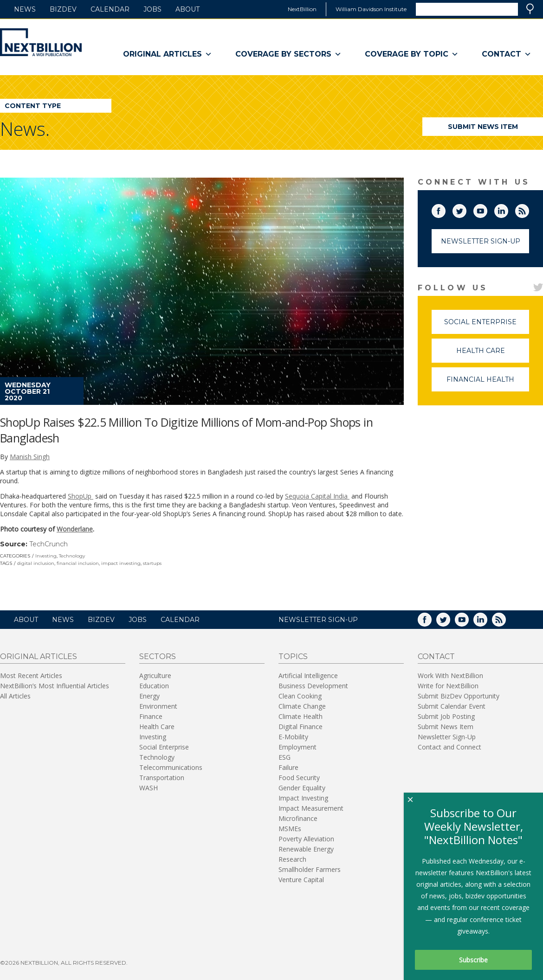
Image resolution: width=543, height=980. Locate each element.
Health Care (493, 355)
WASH (149, 788)
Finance (151, 716)
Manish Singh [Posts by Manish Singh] (30, 457)
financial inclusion (78, 563)
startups (152, 563)
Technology (72, 556)
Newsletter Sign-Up (481, 241)
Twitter (466, 209)
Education (154, 686)
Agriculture (155, 676)
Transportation (162, 778)
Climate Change (302, 706)
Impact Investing (303, 798)
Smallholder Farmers (310, 869)
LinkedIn (508, 209)
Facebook (445, 209)
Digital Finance (301, 727)
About (187, 9)
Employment (297, 747)
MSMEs (290, 829)
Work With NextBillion (450, 676)
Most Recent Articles (31, 676)
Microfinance (298, 818)
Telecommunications (171, 767)
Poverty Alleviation (306, 839)
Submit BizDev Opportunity (459, 696)
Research (292, 859)
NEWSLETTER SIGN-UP (318, 620)
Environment (158, 706)
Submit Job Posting (446, 716)
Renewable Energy (306, 849)
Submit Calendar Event (452, 706)
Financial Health (488, 383)
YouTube (487, 209)
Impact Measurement (311, 808)
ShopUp (81, 496)
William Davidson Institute (371, 9)
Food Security (299, 778)
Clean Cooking (300, 696)
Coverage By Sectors (288, 54)
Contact (507, 54)
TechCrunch (48, 544)
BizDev (63, 9)
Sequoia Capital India (317, 496)
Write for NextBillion (448, 686)
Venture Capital (301, 880)
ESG (284, 757)
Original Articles (168, 54)
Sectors (158, 657)
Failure (288, 767)
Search (530, 9)
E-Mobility (293, 737)
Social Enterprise (487, 326)
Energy (149, 696)
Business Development (313, 686)
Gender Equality (302, 788)
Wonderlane (75, 529)
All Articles (15, 696)
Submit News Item (483, 127)
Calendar (110, 9)
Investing (46, 556)
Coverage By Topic (412, 54)
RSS (529, 209)
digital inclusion (36, 563)
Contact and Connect (449, 747)
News (25, 9)
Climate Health (301, 716)
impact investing (121, 563)
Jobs (152, 9)
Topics (293, 657)
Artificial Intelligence (308, 676)
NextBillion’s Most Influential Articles (55, 686)
